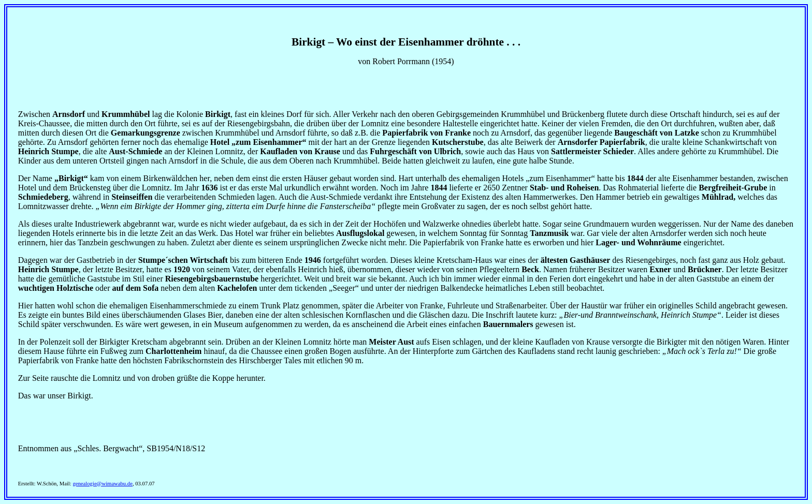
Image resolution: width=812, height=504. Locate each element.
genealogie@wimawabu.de (102, 484)
